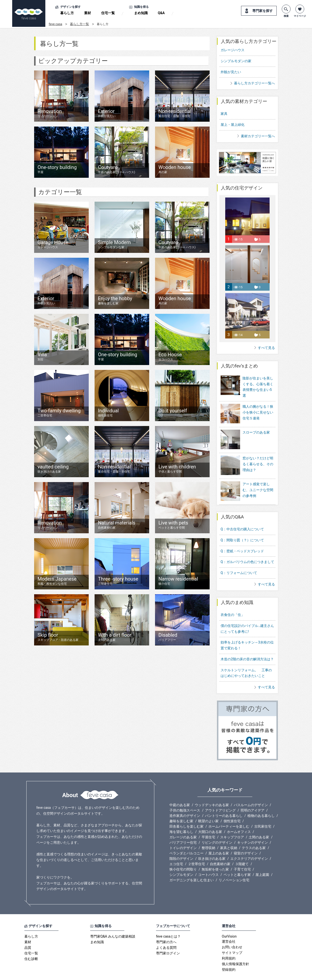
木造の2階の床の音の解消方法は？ (247, 646)
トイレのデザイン (183, 835)
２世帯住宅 (196, 851)
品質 (28, 934)
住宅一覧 (108, 13)
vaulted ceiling (53, 469)
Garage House (53, 244)
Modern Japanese (57, 581)
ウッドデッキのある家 (212, 792)
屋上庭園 (262, 861)
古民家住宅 (263, 813)
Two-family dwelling (59, 413)
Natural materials (117, 525)
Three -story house (118, 581)
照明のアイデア (253, 797)
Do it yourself (173, 412)
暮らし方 (67, 13)
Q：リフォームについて (239, 560)
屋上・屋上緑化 (233, 125)
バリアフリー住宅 (183, 829)
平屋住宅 (208, 824)
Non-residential (175, 113)
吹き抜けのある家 (212, 845)
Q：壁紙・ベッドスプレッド (242, 538)
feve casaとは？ (168, 923)
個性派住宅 (232, 808)
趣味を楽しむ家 (181, 808)
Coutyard (117, 169)
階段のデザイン (181, 845)
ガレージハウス (233, 50)
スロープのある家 (256, 429)
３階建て (242, 851)
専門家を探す (263, 11)
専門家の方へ (166, 929)
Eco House (170, 357)
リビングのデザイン (217, 829)
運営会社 (229, 928)
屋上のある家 (219, 840)
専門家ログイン (168, 940)
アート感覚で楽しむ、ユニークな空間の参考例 (258, 480)
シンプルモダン (181, 861)
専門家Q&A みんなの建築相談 (113, 923)
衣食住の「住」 (233, 601)
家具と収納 (229, 835)
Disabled (168, 637)
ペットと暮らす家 (237, 861)
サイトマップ (232, 940)
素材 (88, 13)
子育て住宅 (242, 856)
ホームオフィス (239, 819)
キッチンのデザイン (253, 829)
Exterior (107, 113)
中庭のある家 (180, 792)
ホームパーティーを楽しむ (229, 813)
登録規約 (229, 956)
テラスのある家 (254, 835)
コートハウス (208, 861)
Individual (108, 413)
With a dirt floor (115, 637)
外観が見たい (231, 72)
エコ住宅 (176, 851)
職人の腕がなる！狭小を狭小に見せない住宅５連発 (258, 412)
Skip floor (58, 637)
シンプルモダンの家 (236, 61)
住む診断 (31, 946)
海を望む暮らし (181, 819)
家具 (224, 114)
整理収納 (208, 835)
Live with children (177, 469)
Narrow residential (178, 581)
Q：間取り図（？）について (242, 527)
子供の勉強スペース (185, 797)
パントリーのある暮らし (224, 802)
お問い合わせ (232, 934)
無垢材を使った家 (215, 856)
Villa (42, 357)
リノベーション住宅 (234, 867)
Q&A (161, 13)
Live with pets (173, 525)
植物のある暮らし (261, 802)
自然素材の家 (220, 851)
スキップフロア (232, 824)
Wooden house (175, 169)
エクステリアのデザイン (249, 845)
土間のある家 (259, 824)
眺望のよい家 (208, 808)
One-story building (57, 169)
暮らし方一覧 (79, 24)
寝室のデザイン (246, 840)
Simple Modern (114, 244)
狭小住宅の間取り (183, 856)
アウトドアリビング (220, 797)
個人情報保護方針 (235, 951)
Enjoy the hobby (115, 301)
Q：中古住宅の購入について (242, 516)
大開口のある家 (210, 819)
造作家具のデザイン (185, 802)
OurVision (229, 923)
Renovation (50, 113)
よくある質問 (166, 934)
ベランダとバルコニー (186, 840)
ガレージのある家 (183, 824)
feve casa (55, 24)
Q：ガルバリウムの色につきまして (247, 549)
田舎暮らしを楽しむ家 (186, 813)
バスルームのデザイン (251, 792)
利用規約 (229, 945)
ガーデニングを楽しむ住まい (192, 867)
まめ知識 (141, 13)
